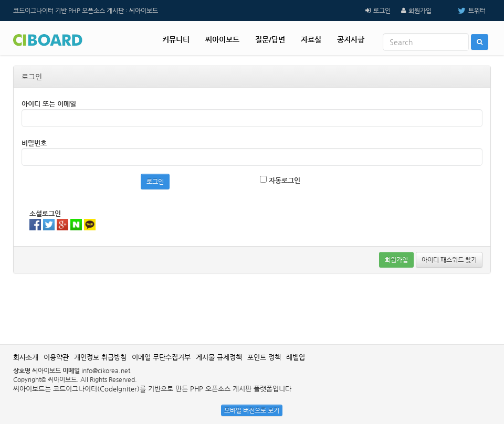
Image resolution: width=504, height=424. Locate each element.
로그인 (382, 10)
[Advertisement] (252, 308)
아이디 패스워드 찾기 (449, 260)
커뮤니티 (176, 39)
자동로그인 (280, 180)
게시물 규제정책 (219, 357)
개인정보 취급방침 (100, 357)
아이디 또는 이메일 (49, 104)
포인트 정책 (264, 357)
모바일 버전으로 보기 (252, 410)
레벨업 (296, 357)
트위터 (464, 10)
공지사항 (351, 39)
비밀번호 (34, 143)
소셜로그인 (45, 213)
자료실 (311, 39)
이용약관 (56, 357)
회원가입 (420, 10)
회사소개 (26, 357)
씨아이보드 (222, 39)
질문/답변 (270, 39)
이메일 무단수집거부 (161, 357)
